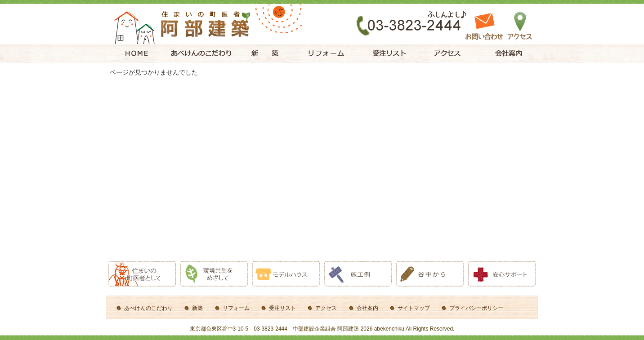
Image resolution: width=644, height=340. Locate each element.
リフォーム (236, 308)
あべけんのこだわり (148, 308)
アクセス (326, 308)
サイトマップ (414, 308)
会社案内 (367, 308)
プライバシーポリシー (476, 308)
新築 (197, 308)
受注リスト (282, 308)
